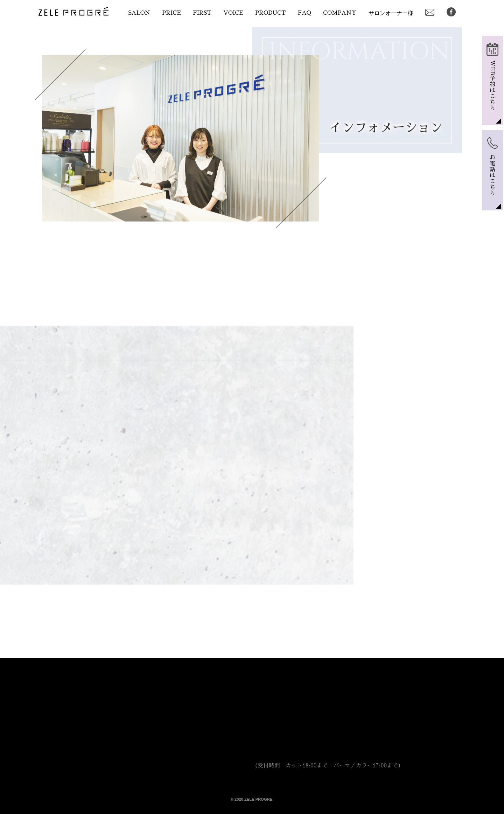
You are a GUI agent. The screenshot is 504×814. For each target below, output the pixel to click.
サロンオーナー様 (391, 13)
